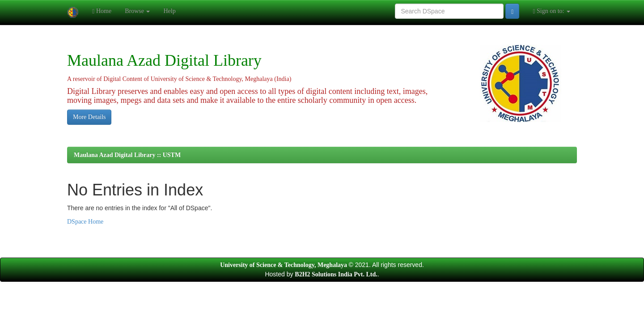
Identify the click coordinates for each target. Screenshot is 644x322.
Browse (137, 11)
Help (169, 11)
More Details (89, 117)
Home (102, 11)
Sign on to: (551, 11)
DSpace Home (85, 222)
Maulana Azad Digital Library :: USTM (127, 155)
